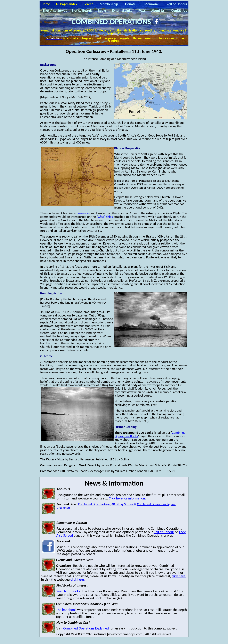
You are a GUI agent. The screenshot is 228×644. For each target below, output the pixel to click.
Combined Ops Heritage (94, 504)
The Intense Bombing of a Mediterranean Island (114, 59)
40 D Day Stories (124, 504)
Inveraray (84, 213)
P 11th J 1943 (136, 51)
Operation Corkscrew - (88, 51)
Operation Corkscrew (54, 70)
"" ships (105, 217)
